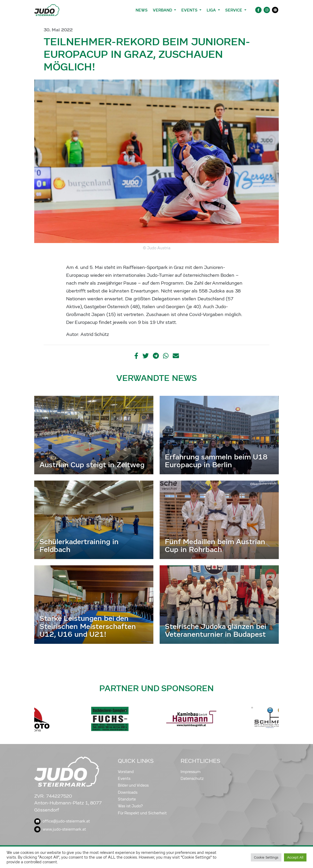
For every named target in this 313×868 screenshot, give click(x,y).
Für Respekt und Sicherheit (142, 813)
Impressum (191, 772)
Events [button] (190, 10)
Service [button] (234, 10)
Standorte (127, 799)
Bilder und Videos (133, 785)
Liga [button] (212, 10)
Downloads (128, 792)
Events (124, 779)
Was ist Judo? (130, 806)
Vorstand (126, 772)
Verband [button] (163, 10)
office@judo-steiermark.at (62, 821)
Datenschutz (192, 779)
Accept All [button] (295, 857)
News (142, 10)
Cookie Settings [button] (266, 857)
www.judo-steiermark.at (60, 829)
